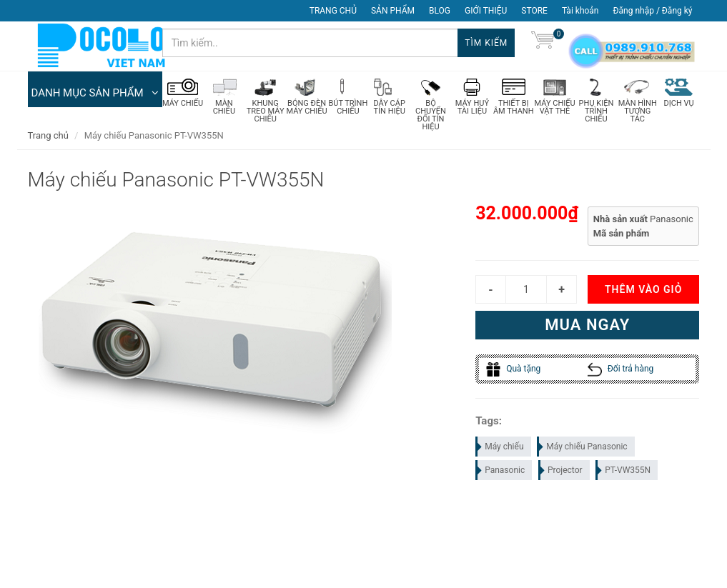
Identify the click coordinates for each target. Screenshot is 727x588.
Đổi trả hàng (621, 369)
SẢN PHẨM (393, 11)
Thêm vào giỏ (643, 290)
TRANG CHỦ (333, 11)
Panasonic (501, 470)
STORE (534, 11)
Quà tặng (513, 369)
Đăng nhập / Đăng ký (652, 11)
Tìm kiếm (486, 43)
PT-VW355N (624, 470)
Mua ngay (587, 325)
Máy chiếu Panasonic (583, 447)
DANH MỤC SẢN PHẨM (95, 93)
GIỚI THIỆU (486, 11)
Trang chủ (48, 135)
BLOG (440, 11)
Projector (561, 470)
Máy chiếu (500, 447)
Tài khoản (580, 11)
